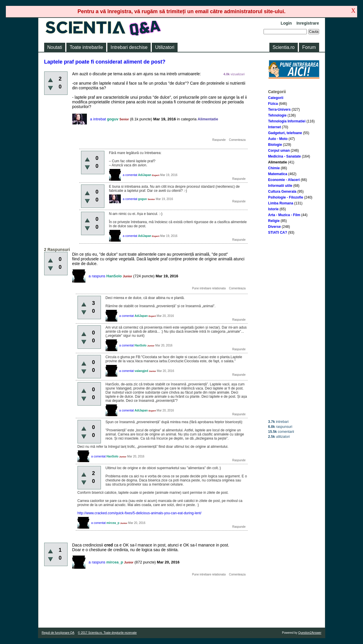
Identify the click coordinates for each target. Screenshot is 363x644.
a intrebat (98, 119)
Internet (275, 127)
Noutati (55, 47)
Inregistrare (308, 23)
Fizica (273, 104)
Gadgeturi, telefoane (285, 133)
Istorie (273, 209)
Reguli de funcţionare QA (58, 633)
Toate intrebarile (86, 47)
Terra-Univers (279, 110)
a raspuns (97, 276)
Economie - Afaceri (284, 180)
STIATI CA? (278, 233)
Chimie (274, 168)
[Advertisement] (294, 327)
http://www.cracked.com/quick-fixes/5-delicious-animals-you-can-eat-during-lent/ (140, 513)
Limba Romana (281, 203)
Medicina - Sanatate (285, 156)
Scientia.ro (284, 47)
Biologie (275, 145)
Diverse (275, 227)
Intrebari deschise (129, 47)
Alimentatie (278, 162)
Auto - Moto (278, 139)
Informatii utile (280, 186)
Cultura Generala (282, 192)
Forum (309, 47)
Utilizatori (165, 47)
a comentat (130, 175)
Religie (274, 221)
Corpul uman (279, 151)
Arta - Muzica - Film (284, 215)
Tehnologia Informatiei (287, 121)
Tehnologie (277, 115)
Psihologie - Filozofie (286, 197)
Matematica (278, 174)
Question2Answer (310, 633)
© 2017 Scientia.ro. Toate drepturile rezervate (107, 633)
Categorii (276, 98)
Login (286, 23)
